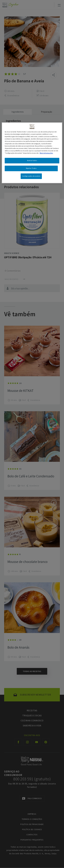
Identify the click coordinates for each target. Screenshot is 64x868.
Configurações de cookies (31, 176)
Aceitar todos (32, 160)
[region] (32, 153)
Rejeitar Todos (31, 168)
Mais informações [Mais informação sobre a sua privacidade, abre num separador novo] (46, 153)
